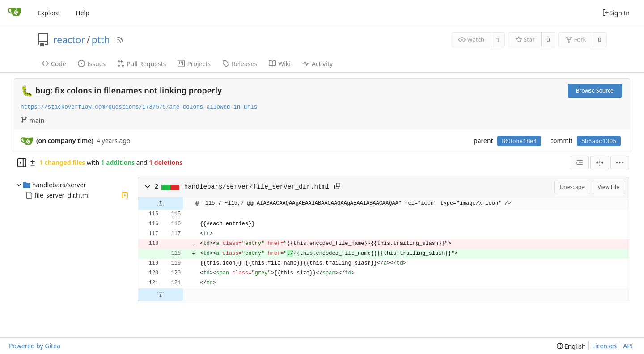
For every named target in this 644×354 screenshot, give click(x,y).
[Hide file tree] (22, 163)
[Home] (15, 13)
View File (608, 187)
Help (83, 13)
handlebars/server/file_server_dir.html (257, 187)
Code (54, 64)
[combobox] (579, 163)
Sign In (616, 13)
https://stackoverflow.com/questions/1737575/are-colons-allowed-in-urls (139, 107)
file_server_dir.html (62, 195)
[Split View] (600, 163)
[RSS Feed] (120, 40)
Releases (240, 64)
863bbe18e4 (519, 141)
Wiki (280, 64)
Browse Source (595, 91)
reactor (69, 40)
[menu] (620, 163)
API (628, 346)
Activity (318, 64)
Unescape (572, 187)
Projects (194, 64)
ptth (101, 40)
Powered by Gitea (35, 346)
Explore (49, 13)
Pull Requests (142, 64)
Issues (92, 64)
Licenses (605, 346)
